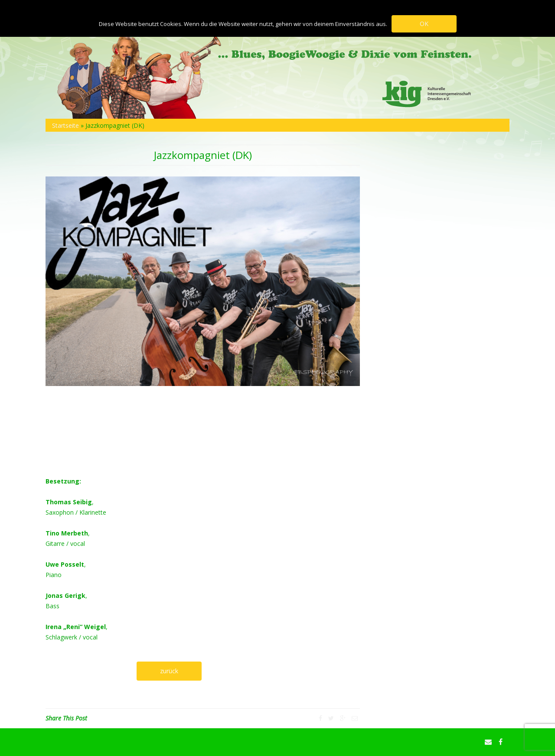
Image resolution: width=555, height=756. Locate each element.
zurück (169, 671)
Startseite (65, 125)
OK (424, 24)
